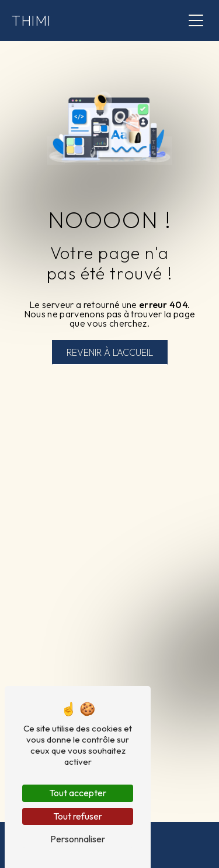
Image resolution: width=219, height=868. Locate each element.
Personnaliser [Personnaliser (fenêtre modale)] (78, 839)
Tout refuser (78, 816)
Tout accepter (78, 793)
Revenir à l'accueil (110, 352)
